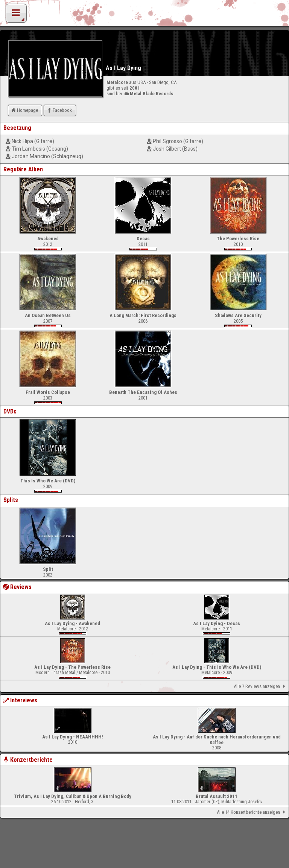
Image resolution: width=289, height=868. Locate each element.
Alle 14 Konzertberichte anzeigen (252, 812)
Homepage (24, 110)
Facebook (59, 110)
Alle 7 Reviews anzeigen (261, 686)
